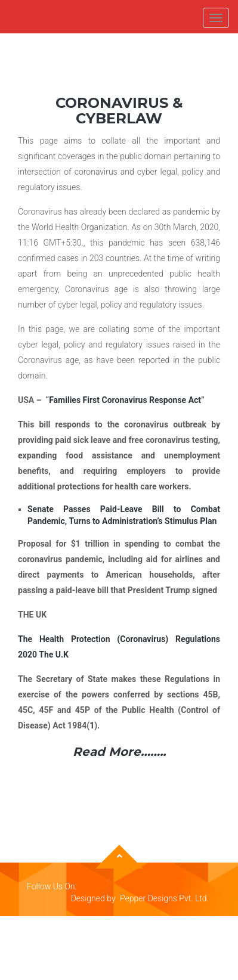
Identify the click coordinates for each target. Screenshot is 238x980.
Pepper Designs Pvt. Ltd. (164, 898)
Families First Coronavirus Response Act (125, 400)
